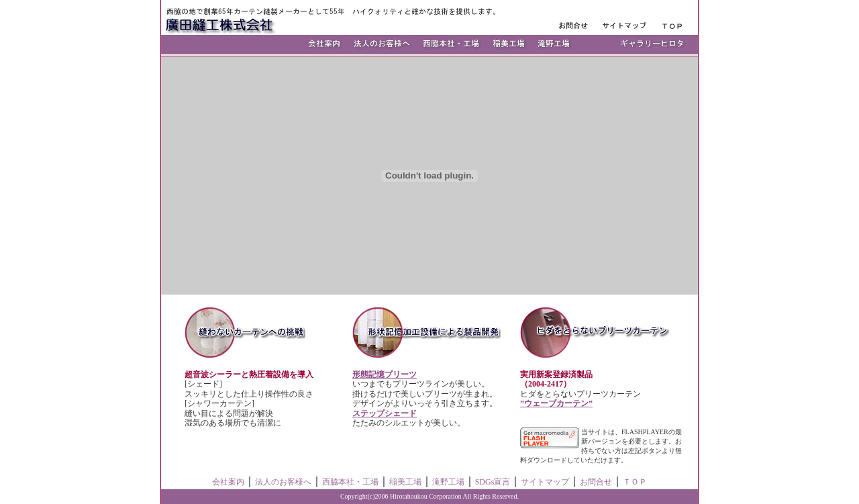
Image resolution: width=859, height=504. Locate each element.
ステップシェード (385, 413)
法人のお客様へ (283, 482)
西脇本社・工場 (350, 482)
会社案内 (228, 482)
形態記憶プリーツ (385, 374)
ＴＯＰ (635, 482)
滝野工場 (448, 482)
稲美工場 (405, 482)
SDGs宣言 (493, 482)
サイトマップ (545, 482)
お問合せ (596, 482)
